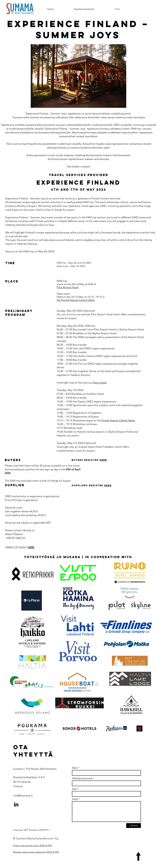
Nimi (75, 768)
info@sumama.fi (23, 795)
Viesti (75, 799)
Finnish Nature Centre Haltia (118, 420)
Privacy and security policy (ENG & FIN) (33, 845)
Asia (74, 789)
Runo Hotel (100, 383)
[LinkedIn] (16, 804)
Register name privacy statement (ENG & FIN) (36, 852)
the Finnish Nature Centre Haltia (76, 300)
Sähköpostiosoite (82, 778)
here (103, 460)
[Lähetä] (134, 826)
